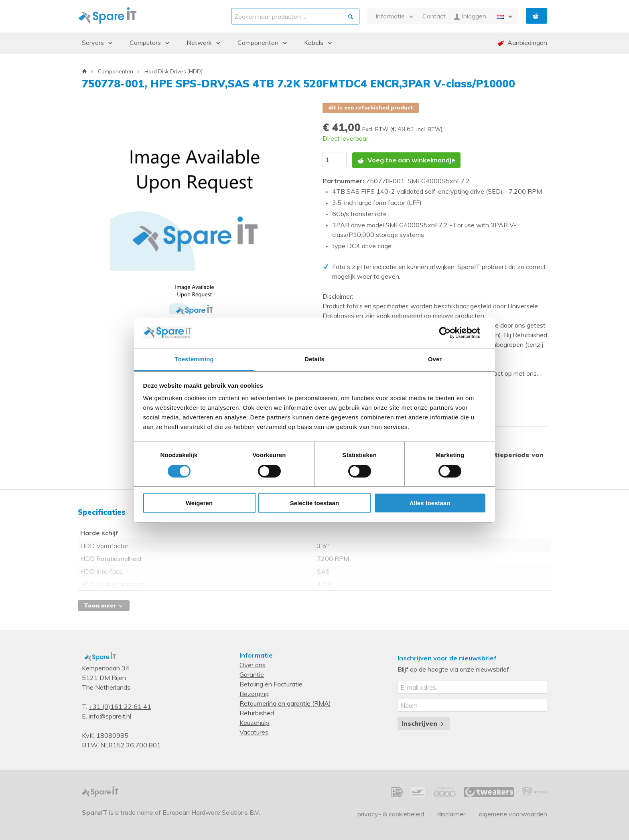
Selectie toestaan (315, 503)
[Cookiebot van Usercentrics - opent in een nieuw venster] (451, 333)
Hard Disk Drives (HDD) (173, 71)
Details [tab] (314, 359)
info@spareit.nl (110, 715)
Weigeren (199, 503)
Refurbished (257, 712)
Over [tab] (435, 359)
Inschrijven (423, 722)
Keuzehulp (254, 721)
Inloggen (470, 16)
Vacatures (254, 731)
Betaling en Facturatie (271, 683)
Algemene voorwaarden (513, 813)
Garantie (252, 673)
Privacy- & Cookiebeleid (391, 813)
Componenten (116, 71)
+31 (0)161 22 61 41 (120, 705)
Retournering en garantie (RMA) (285, 702)
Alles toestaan (430, 503)
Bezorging (254, 692)
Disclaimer (451, 813)
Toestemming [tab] (194, 359)
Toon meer (104, 604)
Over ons (253, 664)
